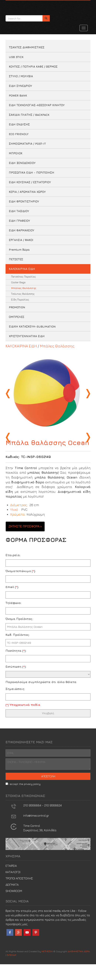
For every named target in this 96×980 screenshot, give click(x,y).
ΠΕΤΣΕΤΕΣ (16, 259)
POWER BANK (18, 95)
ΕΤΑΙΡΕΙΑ (11, 881)
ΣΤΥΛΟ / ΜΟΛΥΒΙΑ (21, 76)
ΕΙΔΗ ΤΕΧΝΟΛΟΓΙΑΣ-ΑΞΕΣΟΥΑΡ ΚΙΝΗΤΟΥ (37, 105)
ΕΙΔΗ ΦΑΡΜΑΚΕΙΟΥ (22, 230)
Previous (8, 394)
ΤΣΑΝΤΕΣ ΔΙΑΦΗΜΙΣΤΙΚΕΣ (27, 47)
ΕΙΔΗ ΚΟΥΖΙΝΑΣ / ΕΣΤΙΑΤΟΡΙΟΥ (30, 182)
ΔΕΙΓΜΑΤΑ (12, 900)
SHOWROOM (14, 907)
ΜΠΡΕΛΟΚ (16, 153)
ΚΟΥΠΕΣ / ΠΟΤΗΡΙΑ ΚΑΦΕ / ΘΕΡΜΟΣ (33, 67)
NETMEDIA (47, 967)
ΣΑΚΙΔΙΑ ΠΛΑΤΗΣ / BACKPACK (29, 115)
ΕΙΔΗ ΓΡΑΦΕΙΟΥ (19, 221)
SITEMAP (11, 971)
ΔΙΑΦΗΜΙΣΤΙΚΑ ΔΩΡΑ (22, 7)
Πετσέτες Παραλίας (23, 276)
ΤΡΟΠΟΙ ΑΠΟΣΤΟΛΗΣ (19, 894)
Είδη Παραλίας (20, 299)
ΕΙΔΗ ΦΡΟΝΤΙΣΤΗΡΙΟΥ (24, 201)
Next (88, 394)
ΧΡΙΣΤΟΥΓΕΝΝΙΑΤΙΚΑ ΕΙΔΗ (27, 336)
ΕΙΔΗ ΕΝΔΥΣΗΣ (19, 124)
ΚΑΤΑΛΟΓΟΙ (13, 888)
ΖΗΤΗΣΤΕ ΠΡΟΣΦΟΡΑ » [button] (25, 542)
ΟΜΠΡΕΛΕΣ (17, 317)
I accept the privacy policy (25, 800)
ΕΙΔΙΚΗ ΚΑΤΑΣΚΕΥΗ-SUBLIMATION (32, 327)
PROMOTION (17, 307)
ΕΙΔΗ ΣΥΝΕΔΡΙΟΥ (20, 86)
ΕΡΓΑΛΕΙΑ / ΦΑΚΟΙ (21, 240)
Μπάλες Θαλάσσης (24, 288)
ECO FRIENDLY (19, 134)
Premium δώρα (19, 250)
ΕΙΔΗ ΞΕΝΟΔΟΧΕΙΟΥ (22, 163)
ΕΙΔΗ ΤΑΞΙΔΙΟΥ (19, 211)
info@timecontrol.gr (36, 831)
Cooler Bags (18, 282)
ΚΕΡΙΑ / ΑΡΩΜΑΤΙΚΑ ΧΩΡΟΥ (27, 192)
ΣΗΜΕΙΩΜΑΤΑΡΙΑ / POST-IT (27, 144)
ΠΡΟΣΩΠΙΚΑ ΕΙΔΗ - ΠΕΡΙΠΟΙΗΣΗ (32, 173)
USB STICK (16, 57)
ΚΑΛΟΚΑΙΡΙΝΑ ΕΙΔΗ (22, 269)
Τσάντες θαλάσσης (23, 294)
